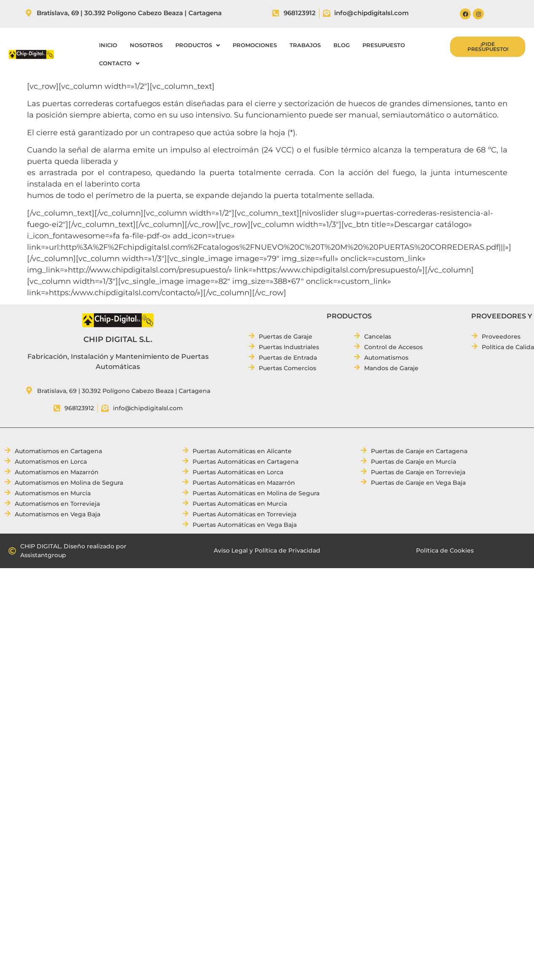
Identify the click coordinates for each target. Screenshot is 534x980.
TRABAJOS (305, 45)
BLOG (342, 45)
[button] (198, 45)
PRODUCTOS (198, 45)
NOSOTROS (146, 45)
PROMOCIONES (255, 45)
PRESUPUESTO (384, 45)
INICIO (108, 45)
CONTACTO (119, 63)
